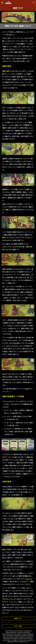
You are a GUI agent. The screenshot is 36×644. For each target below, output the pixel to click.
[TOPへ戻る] (18, 626)
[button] (2, 3)
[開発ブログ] (18, 618)
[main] (18, 8)
